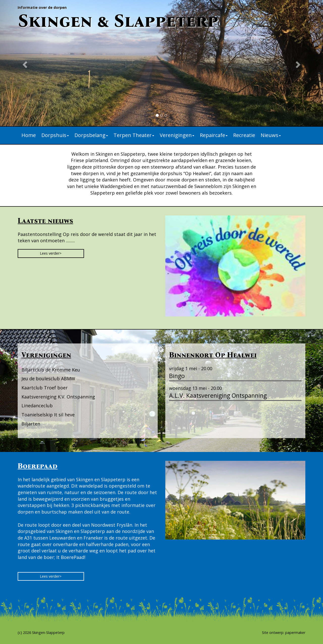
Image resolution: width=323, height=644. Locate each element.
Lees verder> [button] (51, 253)
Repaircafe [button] (214, 135)
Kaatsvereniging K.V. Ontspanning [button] (58, 397)
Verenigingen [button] (177, 135)
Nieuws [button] (271, 135)
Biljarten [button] (31, 424)
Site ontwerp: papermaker (284, 633)
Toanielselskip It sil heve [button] (48, 415)
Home (29, 135)
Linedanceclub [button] (37, 406)
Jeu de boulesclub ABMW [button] (48, 379)
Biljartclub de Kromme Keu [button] (51, 370)
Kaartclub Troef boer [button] (45, 388)
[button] (24, 63)
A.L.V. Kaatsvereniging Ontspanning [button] (218, 395)
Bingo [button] (177, 376)
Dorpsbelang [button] (91, 135)
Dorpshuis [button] (55, 135)
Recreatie (244, 135)
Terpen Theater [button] (134, 135)
